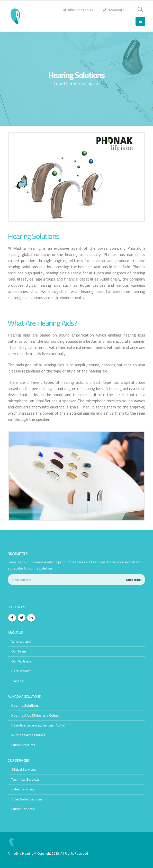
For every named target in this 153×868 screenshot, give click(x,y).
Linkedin (31, 618)
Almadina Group (78, 10)
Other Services (23, 809)
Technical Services (25, 779)
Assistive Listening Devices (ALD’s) (39, 725)
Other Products (24, 745)
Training (17, 681)
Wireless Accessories (28, 735)
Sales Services (23, 789)
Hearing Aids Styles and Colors (35, 715)
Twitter (22, 618)
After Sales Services (27, 799)
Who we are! (21, 641)
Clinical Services (24, 769)
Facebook (12, 618)
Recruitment (21, 671)
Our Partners (22, 661)
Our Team (19, 651)
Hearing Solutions (25, 705)
